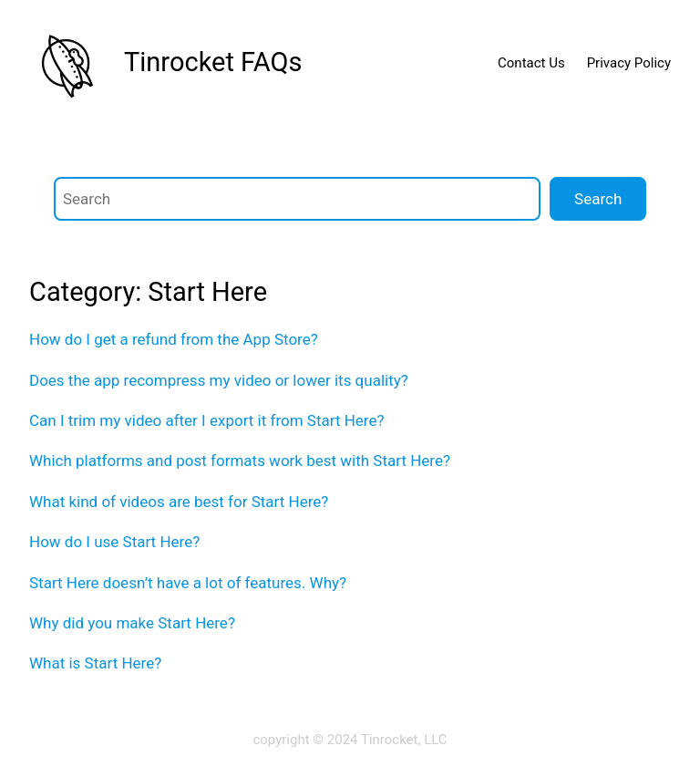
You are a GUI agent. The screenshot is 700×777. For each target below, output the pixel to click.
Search (598, 199)
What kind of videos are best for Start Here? (179, 502)
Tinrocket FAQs (213, 62)
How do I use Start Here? (114, 542)
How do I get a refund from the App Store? (174, 339)
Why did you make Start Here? (132, 623)
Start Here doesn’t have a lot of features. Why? (188, 583)
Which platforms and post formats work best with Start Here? (240, 461)
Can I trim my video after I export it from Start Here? (206, 420)
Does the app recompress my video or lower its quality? (219, 380)
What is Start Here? (95, 663)
